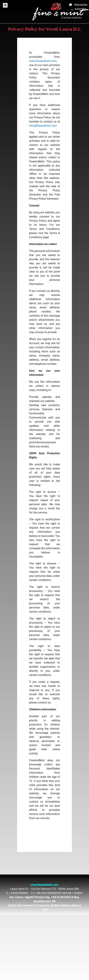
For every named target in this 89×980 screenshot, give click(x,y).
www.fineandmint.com (43, 61)
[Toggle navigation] (5, 5)
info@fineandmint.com (43, 126)
